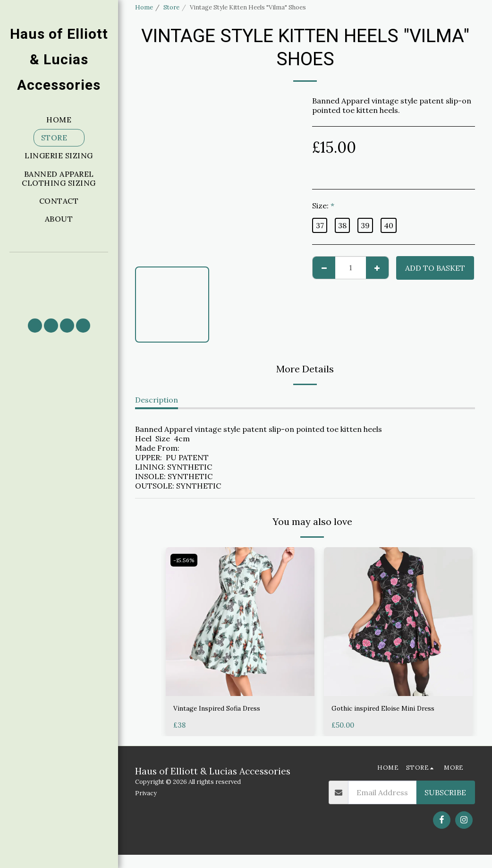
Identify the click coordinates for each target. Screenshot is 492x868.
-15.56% (186, 560)
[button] (59, 281)
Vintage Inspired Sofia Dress (225, 709)
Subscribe (445, 806)
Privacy (146, 806)
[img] (240, 622)
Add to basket (435, 268)
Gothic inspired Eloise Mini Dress (391, 709)
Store (171, 7)
